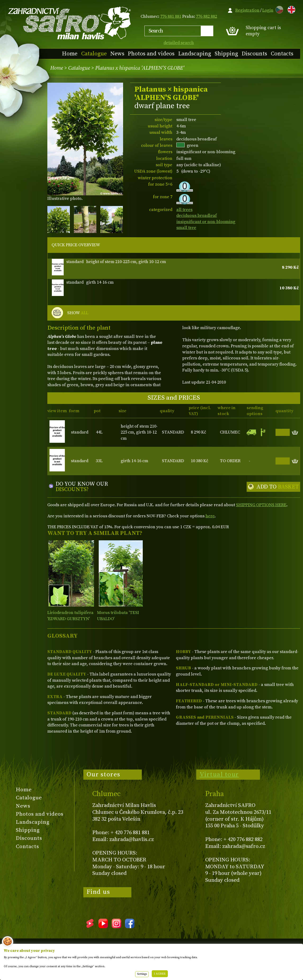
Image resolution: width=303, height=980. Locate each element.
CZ (278, 9)
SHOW (78, 313)
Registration (247, 10)
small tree (186, 228)
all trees (184, 210)
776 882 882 (207, 16)
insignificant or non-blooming (206, 222)
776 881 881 (171, 16)
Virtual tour (219, 774)
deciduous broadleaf (197, 216)
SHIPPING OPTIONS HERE (261, 505)
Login (268, 10)
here (210, 516)
